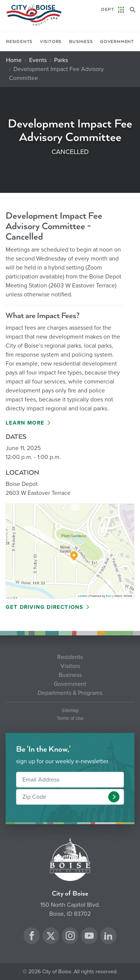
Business (81, 42)
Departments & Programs (70, 693)
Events (38, 60)
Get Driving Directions (44, 607)
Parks (61, 60)
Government (117, 42)
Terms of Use (70, 719)
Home (14, 60)
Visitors (51, 42)
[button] (114, 797)
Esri (109, 596)
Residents (19, 42)
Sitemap (70, 711)
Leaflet (83, 596)
